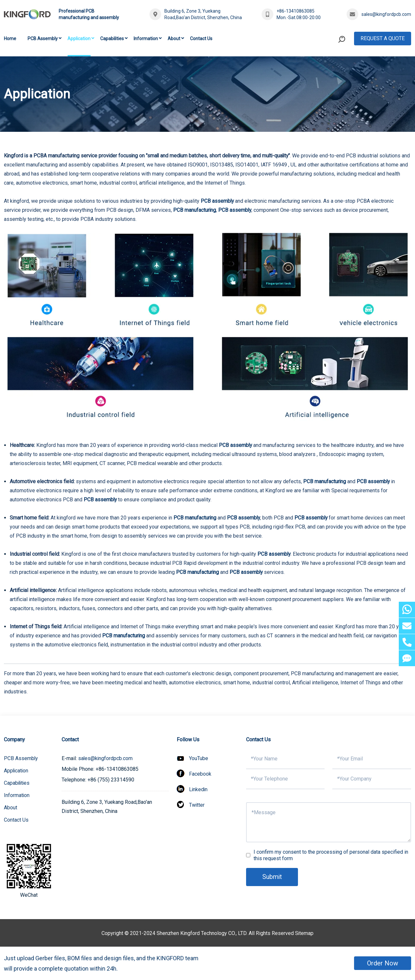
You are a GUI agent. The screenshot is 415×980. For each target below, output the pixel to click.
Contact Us (201, 39)
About (174, 39)
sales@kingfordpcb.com (386, 14)
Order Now (383, 963)
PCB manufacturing (195, 210)
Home (10, 39)
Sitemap (304, 933)
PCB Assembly (43, 39)
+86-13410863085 (296, 11)
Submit (272, 877)
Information (146, 39)
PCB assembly (218, 201)
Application (79, 39)
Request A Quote (383, 38)
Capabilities (112, 39)
